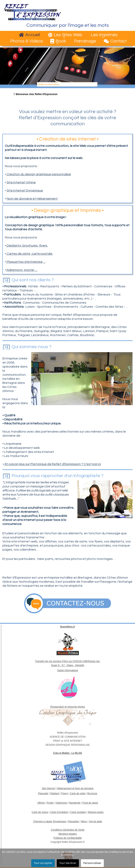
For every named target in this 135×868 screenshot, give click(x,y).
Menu (84, 821)
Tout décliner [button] (68, 863)
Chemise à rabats (43, 821)
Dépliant (55, 793)
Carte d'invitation (59, 812)
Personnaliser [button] (92, 863)
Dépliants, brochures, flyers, (27, 246)
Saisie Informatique (68, 670)
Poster (50, 803)
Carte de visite (78, 793)
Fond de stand (90, 803)
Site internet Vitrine (21, 182)
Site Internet (48, 788)
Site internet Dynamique (25, 190)
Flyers (65, 793)
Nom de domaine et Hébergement (32, 199)
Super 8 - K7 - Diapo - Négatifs (67, 665)
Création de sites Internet (67, 139)
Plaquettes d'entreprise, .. (26, 262)
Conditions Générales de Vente (67, 830)
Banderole (75, 803)
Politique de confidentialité (68, 838)
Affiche (41, 803)
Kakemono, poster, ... (22, 270)
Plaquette (43, 793)
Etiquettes (73, 821)
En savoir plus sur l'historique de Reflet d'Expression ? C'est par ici (53, 464)
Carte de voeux (40, 812)
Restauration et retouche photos (68, 707)
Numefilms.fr (68, 627)
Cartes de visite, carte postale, (30, 254)
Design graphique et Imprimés (67, 210)
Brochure (92, 793)
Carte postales (78, 812)
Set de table (95, 821)
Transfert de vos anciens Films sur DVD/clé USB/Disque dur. (67, 661)
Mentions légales (67, 834)
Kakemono (62, 803)
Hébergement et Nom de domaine (75, 788)
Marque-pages (96, 812)
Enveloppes (60, 821)
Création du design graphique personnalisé (39, 174)
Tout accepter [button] (43, 863)
